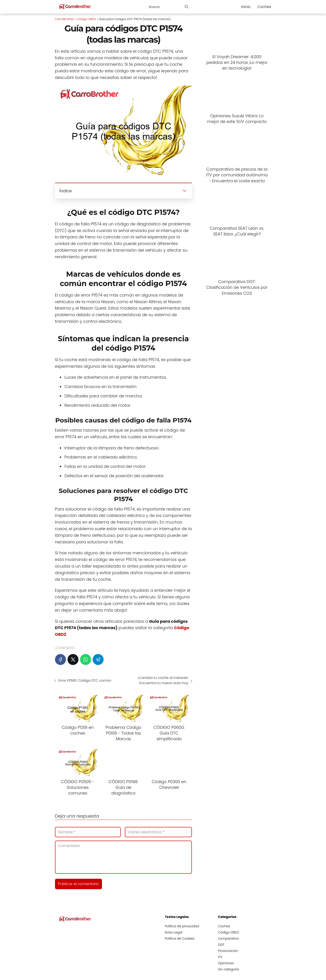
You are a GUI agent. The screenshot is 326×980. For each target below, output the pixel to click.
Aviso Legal (174, 932)
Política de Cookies (180, 938)
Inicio (246, 7)
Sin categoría (229, 969)
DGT (221, 945)
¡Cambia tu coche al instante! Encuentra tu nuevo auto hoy (163, 680)
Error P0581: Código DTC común (85, 680)
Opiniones (226, 963)
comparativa (228, 938)
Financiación (228, 951)
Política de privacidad (182, 926)
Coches (264, 7)
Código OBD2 (229, 932)
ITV (220, 957)
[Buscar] (186, 7)
